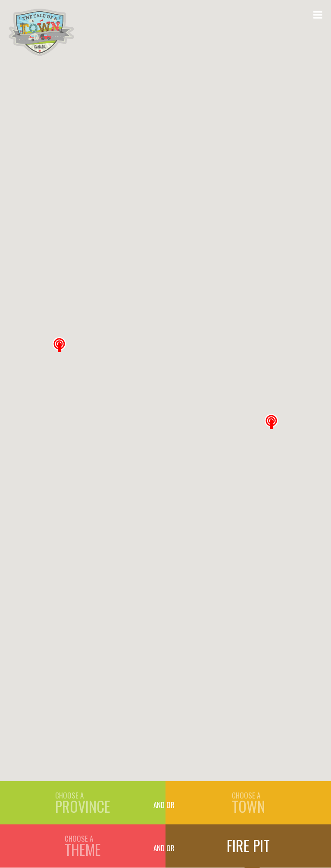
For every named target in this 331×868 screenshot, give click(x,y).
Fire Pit (248, 845)
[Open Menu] (318, 14)
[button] (271, 421)
